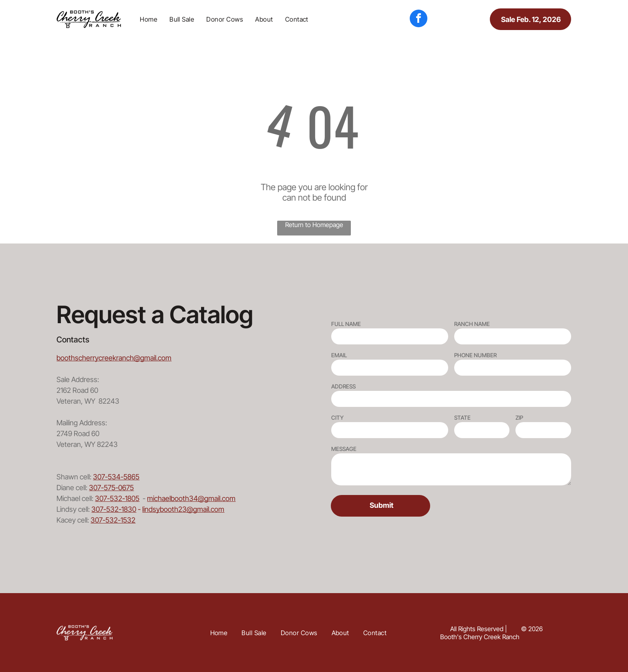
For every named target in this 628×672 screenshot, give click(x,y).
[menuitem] (149, 19)
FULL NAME (346, 324)
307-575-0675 (111, 488)
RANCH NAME (472, 324)
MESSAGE (344, 449)
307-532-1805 (117, 498)
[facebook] (419, 19)
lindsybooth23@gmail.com (183, 509)
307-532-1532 (113, 520)
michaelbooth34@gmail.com (191, 498)
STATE (462, 417)
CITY (337, 417)
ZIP (519, 417)
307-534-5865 (116, 477)
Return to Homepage (314, 225)
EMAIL (339, 355)
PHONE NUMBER (475, 355)
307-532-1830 (114, 509)
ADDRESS (343, 386)
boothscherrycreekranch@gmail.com (114, 358)
